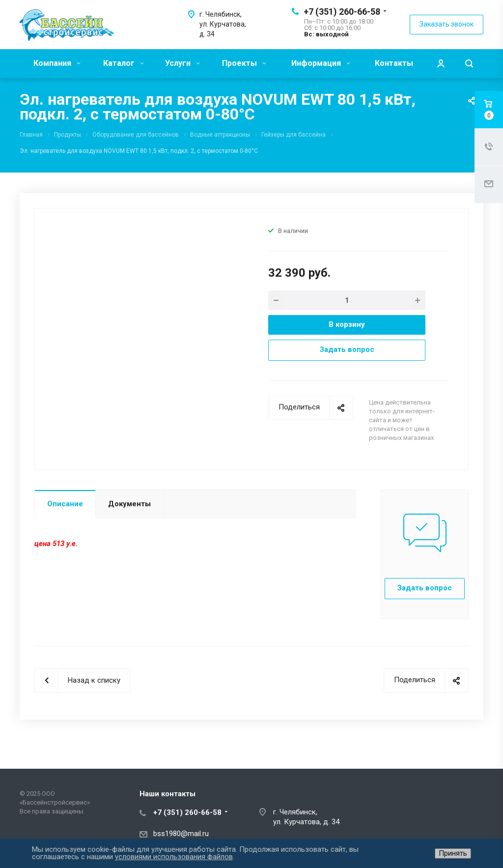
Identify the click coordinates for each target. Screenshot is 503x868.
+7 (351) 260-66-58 (342, 12)
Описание (65, 504)
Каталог (124, 63)
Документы (129, 504)
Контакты (394, 63)
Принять (453, 853)
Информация (321, 63)
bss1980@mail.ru (181, 834)
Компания (57, 63)
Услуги (182, 63)
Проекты (244, 63)
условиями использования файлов (174, 857)
